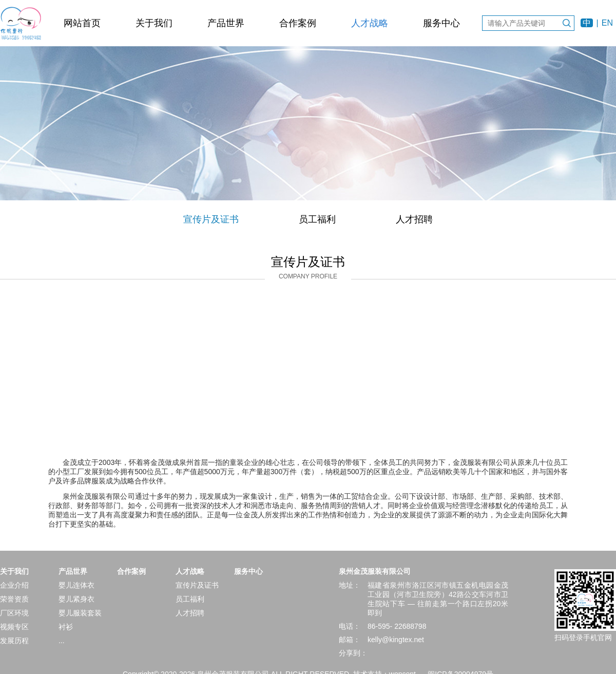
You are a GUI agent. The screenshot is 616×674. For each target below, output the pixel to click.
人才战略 (370, 23)
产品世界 (226, 23)
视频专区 (14, 627)
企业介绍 (14, 585)
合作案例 (298, 23)
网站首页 (82, 23)
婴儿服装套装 (80, 613)
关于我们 (154, 23)
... (62, 641)
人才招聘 (414, 219)
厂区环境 (14, 613)
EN (607, 23)
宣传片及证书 (211, 219)
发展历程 (14, 641)
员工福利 (317, 219)
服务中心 (441, 23)
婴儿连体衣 (76, 585)
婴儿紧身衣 (76, 599)
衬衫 (66, 627)
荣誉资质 (14, 599)
